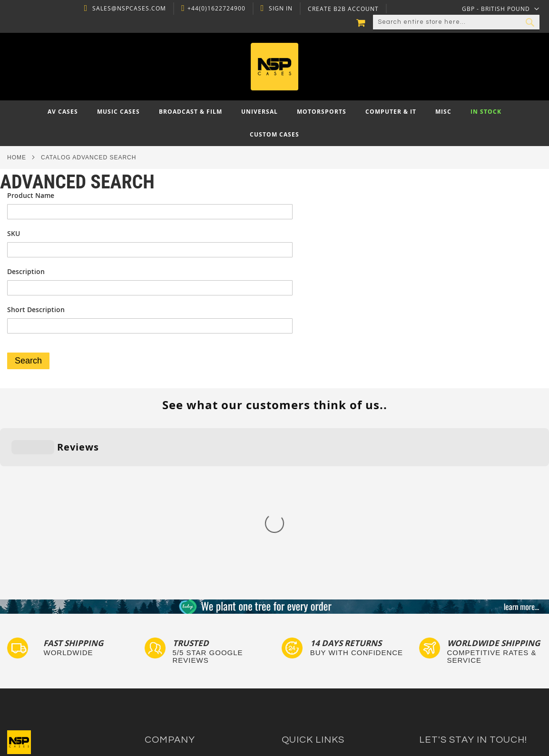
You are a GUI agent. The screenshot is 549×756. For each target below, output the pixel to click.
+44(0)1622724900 (215, 9)
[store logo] (274, 67)
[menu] (274, 123)
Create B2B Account (342, 9)
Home (17, 157)
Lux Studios (299, 686)
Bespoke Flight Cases (314, 659)
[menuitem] (63, 112)
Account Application (175, 659)
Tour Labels (300, 632)
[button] (501, 9)
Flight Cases (300, 613)
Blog (152, 668)
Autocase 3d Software (315, 695)
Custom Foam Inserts (314, 623)
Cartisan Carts (167, 677)
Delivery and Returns (177, 641)
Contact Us (162, 623)
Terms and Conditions (178, 650)
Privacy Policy (166, 632)
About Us (159, 613)
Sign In (280, 9)
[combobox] (456, 22)
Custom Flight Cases (313, 650)
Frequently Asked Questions (325, 641)
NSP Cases (161, 686)
